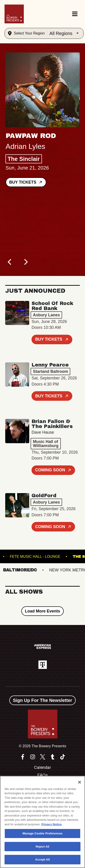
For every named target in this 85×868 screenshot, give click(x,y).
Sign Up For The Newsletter (42, 700)
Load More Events (42, 611)
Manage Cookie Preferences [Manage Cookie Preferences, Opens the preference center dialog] (42, 833)
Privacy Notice (52, 824)
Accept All (42, 859)
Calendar (42, 767)
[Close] (80, 782)
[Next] (26, 262)
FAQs (42, 775)
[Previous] (10, 262)
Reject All (42, 847)
